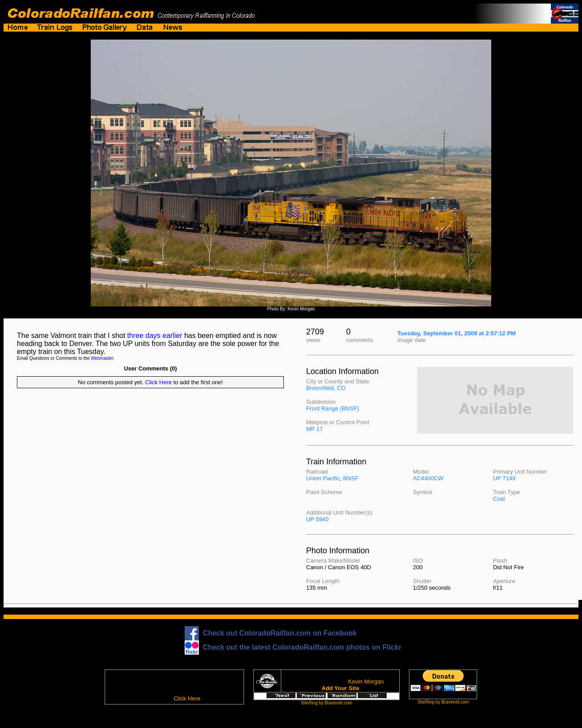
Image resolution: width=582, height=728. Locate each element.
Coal (499, 499)
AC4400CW (428, 478)
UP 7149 (504, 478)
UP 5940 (317, 519)
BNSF (351, 478)
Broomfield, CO (326, 388)
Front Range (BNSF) (333, 408)
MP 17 (314, 429)
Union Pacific (323, 478)
